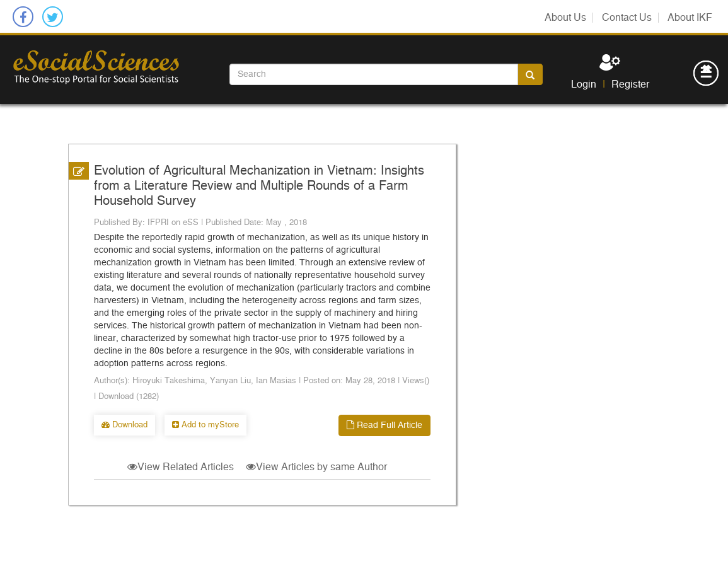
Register (630, 84)
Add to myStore (205, 425)
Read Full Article (384, 425)
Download (124, 425)
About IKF (690, 18)
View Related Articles (181, 467)
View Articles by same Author (316, 467)
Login (584, 84)
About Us (565, 18)
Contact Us (627, 18)
